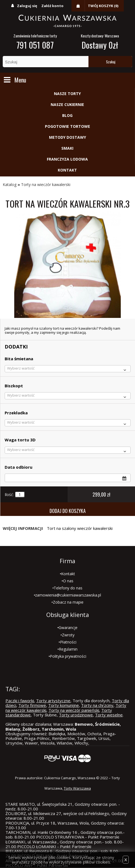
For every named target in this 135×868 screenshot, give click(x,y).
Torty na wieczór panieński (74, 710)
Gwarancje (68, 628)
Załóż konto (52, 6)
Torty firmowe (32, 705)
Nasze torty (67, 94)
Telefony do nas (68, 588)
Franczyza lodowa (67, 159)
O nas (68, 581)
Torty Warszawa (77, 788)
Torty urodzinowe (76, 715)
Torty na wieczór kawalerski (46, 184)
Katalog (10, 184)
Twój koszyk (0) (103, 6)
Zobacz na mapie (68, 602)
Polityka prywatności (68, 656)
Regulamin (68, 649)
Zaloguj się (27, 6)
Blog (67, 115)
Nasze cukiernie (67, 104)
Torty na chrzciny (97, 705)
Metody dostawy (67, 137)
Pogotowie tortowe (67, 126)
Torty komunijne (64, 705)
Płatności (68, 642)
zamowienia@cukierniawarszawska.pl (68, 595)
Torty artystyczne (53, 701)
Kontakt (67, 170)
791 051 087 (35, 45)
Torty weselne (109, 715)
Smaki (67, 148)
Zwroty (68, 635)
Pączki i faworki (20, 701)
